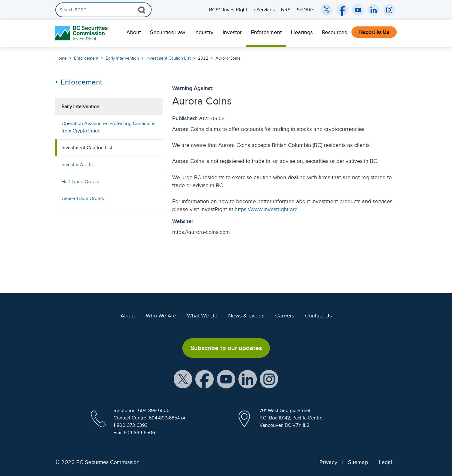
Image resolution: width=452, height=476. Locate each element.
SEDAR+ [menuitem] (305, 10)
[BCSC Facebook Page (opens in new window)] (342, 10)
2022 (203, 58)
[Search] (103, 10)
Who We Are (161, 316)
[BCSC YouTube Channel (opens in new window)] (358, 10)
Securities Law (168, 32)
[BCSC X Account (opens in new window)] (183, 379)
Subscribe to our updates (226, 348)
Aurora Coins (228, 58)
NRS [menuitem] (286, 10)
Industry (204, 32)
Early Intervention (122, 58)
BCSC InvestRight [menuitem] (228, 10)
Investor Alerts (77, 165)
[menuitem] (134, 33)
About (134, 32)
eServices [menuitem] (264, 10)
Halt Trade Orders (80, 182)
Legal (385, 462)
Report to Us (374, 32)
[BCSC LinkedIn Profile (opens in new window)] (248, 379)
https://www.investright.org (266, 209)
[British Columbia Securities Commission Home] (82, 33)
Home (61, 58)
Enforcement (266, 32)
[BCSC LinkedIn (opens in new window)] (374, 10)
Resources (334, 32)
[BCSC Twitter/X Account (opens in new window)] (327, 10)
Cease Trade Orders (83, 199)
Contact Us (318, 316)
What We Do (202, 316)
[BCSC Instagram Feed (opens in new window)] (389, 10)
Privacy (328, 462)
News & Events (246, 316)
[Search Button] (142, 10)
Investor (232, 32)
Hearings (302, 32)
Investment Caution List (169, 58)
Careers (285, 316)
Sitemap (358, 462)
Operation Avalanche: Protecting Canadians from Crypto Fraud (108, 127)
